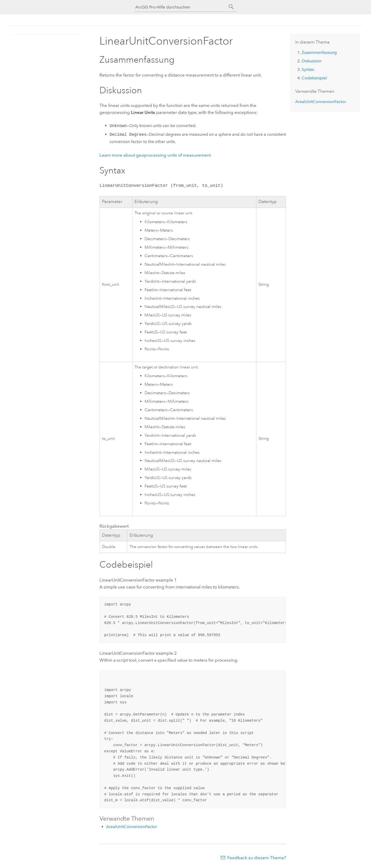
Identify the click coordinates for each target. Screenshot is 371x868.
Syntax (308, 69)
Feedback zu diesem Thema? (257, 858)
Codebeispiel (314, 78)
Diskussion (312, 61)
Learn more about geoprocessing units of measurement (155, 155)
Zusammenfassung (319, 52)
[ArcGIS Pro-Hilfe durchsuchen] (180, 7)
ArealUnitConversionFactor (132, 827)
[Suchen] (231, 7)
